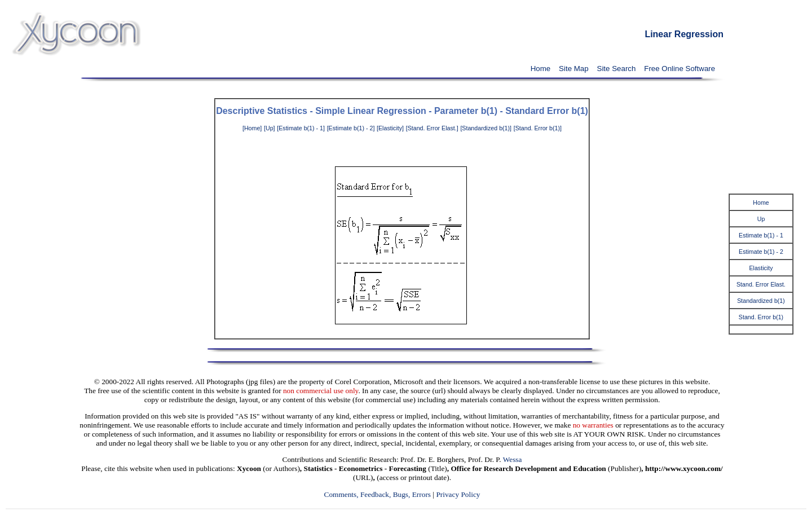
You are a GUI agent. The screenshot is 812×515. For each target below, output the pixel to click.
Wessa (513, 459)
